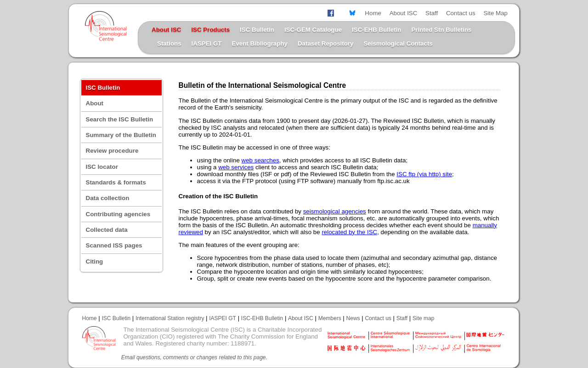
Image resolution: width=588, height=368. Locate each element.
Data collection (108, 198)
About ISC (404, 13)
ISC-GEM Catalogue (313, 30)
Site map (423, 318)
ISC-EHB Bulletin (376, 30)
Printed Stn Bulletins (441, 30)
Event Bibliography (260, 43)
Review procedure (112, 151)
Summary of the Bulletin (121, 135)
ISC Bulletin (257, 30)
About (95, 103)
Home (373, 13)
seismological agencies (335, 211)
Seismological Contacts (398, 43)
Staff (432, 13)
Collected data (107, 230)
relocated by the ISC (349, 232)
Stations (169, 43)
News (353, 318)
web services (236, 167)
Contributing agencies (118, 214)
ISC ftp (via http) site (424, 174)
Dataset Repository (325, 43)
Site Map (495, 13)
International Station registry (170, 318)
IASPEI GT (207, 43)
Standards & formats (116, 182)
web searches (260, 160)
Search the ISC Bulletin (120, 119)
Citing (95, 262)
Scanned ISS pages (114, 245)
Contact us (461, 13)
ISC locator (102, 167)
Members (330, 318)
